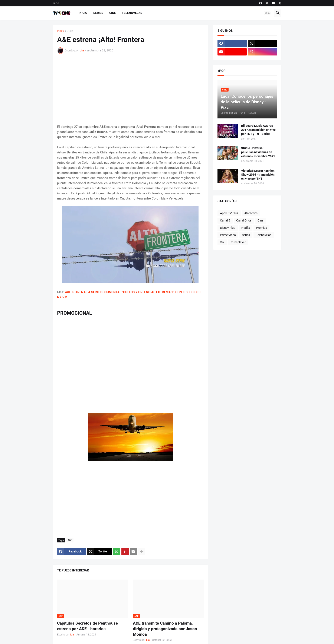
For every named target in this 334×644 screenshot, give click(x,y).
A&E (70, 31)
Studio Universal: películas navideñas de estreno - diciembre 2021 (258, 152)
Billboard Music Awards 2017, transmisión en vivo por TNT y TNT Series (258, 130)
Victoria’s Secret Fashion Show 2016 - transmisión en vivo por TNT (258, 175)
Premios (261, 228)
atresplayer (238, 242)
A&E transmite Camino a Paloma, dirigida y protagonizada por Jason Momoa (165, 629)
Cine (113, 13)
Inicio (56, 3)
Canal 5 (225, 220)
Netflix (246, 228)
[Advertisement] (130, 89)
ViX (222, 242)
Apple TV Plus (229, 213)
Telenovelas (132, 13)
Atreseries (251, 213)
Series (98, 13)
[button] (267, 13)
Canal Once (244, 220)
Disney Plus (228, 228)
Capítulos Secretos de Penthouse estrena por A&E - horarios (87, 626)
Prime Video (228, 235)
